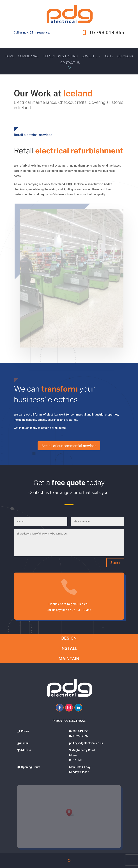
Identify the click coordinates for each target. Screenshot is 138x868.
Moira (73, 755)
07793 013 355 (79, 731)
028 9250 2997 (79, 736)
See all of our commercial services (69, 446)
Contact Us (70, 63)
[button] (70, 813)
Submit (115, 563)
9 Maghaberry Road (82, 750)
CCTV (109, 56)
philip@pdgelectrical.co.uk (86, 743)
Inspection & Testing (60, 56)
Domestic (90, 56)
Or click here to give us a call (69, 604)
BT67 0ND (76, 760)
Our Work (125, 56)
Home (9, 56)
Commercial (28, 56)
